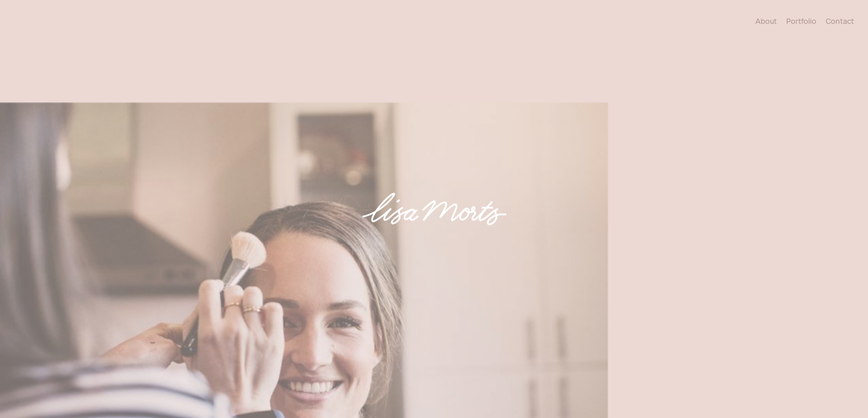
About (766, 21)
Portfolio (801, 21)
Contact (840, 21)
